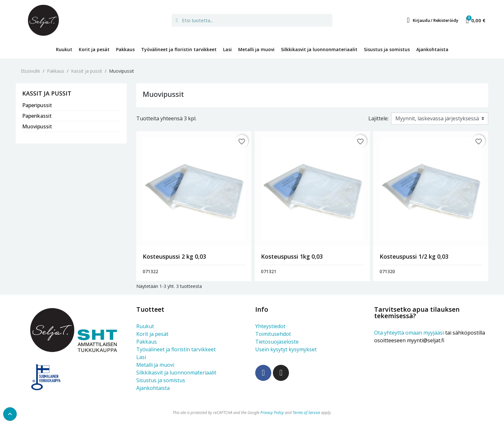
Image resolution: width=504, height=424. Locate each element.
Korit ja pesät (94, 49)
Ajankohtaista (432, 49)
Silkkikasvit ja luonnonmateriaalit (319, 49)
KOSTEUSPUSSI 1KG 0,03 (292, 256)
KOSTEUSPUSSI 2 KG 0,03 (174, 256)
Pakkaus (125, 49)
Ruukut (64, 49)
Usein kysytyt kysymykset (286, 349)
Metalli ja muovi (256, 49)
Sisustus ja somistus (387, 49)
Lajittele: (378, 118)
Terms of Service (306, 413)
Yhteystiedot (270, 326)
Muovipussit (37, 126)
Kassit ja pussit (47, 94)
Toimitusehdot (273, 334)
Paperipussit (37, 105)
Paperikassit (37, 116)
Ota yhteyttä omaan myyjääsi (409, 333)
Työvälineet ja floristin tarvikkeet (179, 49)
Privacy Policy (272, 413)
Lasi (227, 49)
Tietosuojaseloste (277, 342)
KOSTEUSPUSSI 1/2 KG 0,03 (414, 256)
